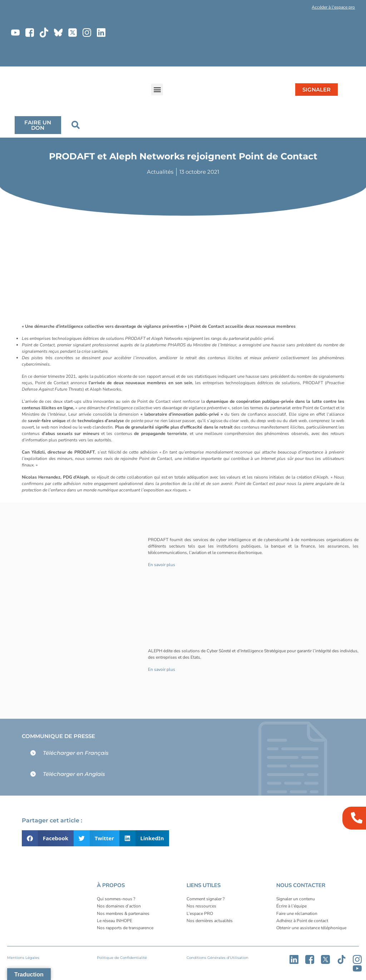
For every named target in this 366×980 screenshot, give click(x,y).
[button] (286, 9)
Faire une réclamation (297, 914)
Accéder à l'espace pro (333, 7)
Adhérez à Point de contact (302, 921)
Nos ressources (201, 906)
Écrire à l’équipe (291, 906)
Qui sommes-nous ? (116, 899)
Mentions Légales (23, 958)
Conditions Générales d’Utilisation (217, 958)
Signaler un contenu (296, 899)
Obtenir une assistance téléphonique (311, 928)
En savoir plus (162, 565)
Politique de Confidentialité (122, 958)
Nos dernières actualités (210, 921)
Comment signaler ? (206, 899)
